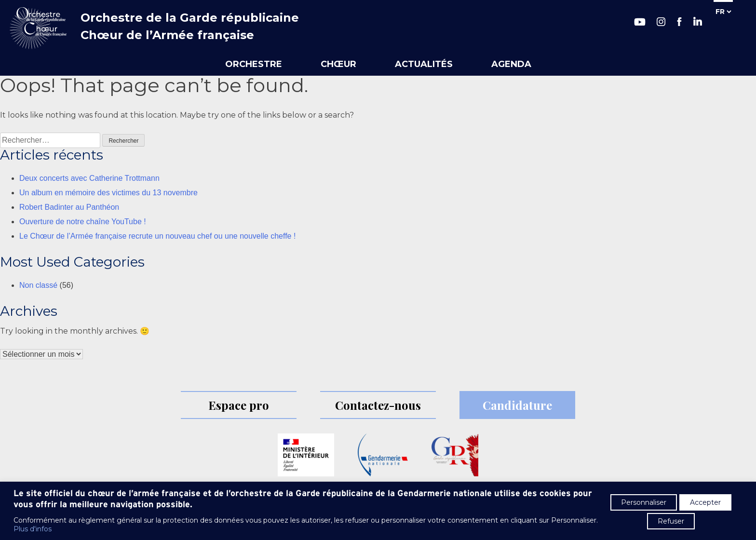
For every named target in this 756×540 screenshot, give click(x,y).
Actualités (424, 64)
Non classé (38, 285)
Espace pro (239, 405)
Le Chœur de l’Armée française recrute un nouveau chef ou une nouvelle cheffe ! (157, 236)
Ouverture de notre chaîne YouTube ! (83, 222)
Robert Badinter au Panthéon (69, 207)
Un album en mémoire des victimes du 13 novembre (108, 193)
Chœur (338, 64)
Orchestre (254, 64)
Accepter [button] (705, 502)
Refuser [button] (671, 521)
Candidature (517, 405)
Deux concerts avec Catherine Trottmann (89, 178)
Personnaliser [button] (644, 502)
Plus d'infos (33, 529)
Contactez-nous (378, 405)
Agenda (511, 64)
